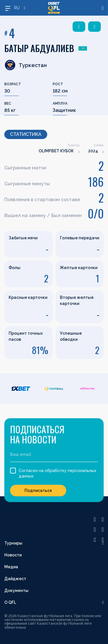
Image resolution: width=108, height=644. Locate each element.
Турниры (13, 543)
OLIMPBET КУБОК (56, 151)
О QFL (10, 602)
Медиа (11, 567)
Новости (13, 555)
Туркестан (25, 65)
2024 (93, 151)
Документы (16, 591)
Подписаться (38, 491)
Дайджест (15, 579)
